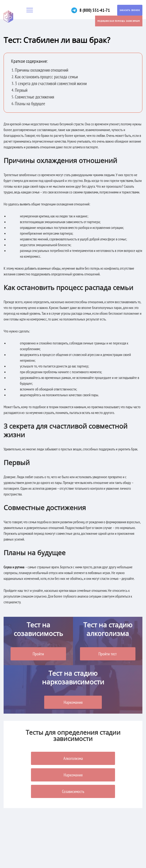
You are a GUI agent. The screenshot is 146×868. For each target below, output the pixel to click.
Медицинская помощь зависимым (119, 21)
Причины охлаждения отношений (42, 70)
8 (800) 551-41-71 (95, 10)
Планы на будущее (30, 104)
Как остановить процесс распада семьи (46, 77)
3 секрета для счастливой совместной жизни (51, 84)
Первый (21, 90)
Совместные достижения (34, 97)
